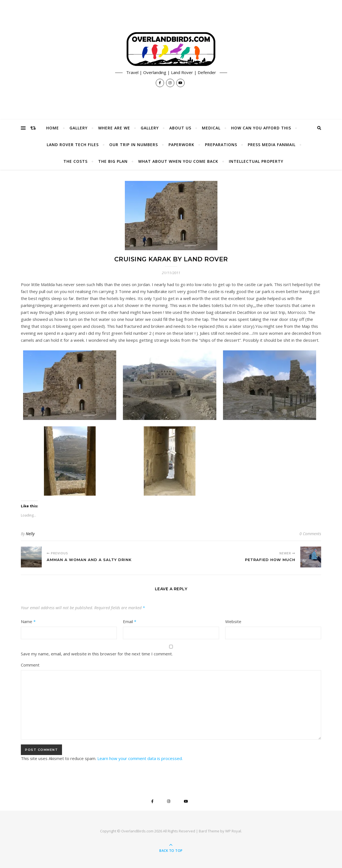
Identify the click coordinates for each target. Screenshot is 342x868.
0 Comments (310, 534)
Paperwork (181, 145)
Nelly (30, 534)
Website (233, 621)
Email (130, 621)
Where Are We (114, 128)
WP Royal (233, 831)
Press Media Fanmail (272, 145)
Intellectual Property (256, 161)
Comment (30, 665)
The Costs (75, 161)
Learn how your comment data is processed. (140, 758)
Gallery (79, 128)
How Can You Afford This (261, 128)
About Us (180, 128)
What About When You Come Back (178, 161)
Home (53, 128)
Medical (211, 128)
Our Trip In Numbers (134, 145)
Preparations (221, 145)
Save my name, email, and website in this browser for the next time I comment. (97, 654)
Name (28, 621)
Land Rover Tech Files (73, 145)
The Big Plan (113, 161)
